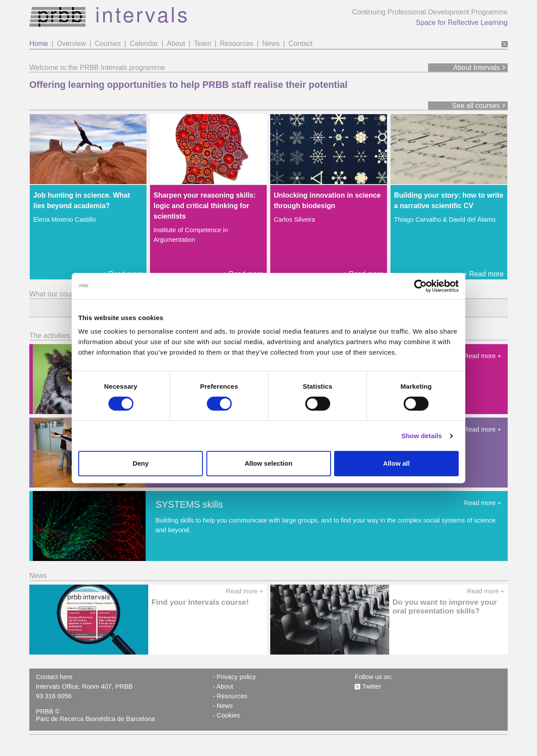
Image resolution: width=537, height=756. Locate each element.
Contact (301, 44)
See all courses (480, 106)
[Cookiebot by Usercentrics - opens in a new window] (420, 286)
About (176, 44)
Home (39, 44)
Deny (141, 463)
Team (202, 44)
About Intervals (480, 68)
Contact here (54, 677)
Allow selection (268, 463)
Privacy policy (237, 677)
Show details (422, 436)
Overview (71, 44)
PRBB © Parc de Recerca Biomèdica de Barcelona (95, 715)
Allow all (396, 463)
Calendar (144, 44)
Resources (237, 44)
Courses (108, 44)
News (271, 44)
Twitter (368, 686)
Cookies (228, 715)
